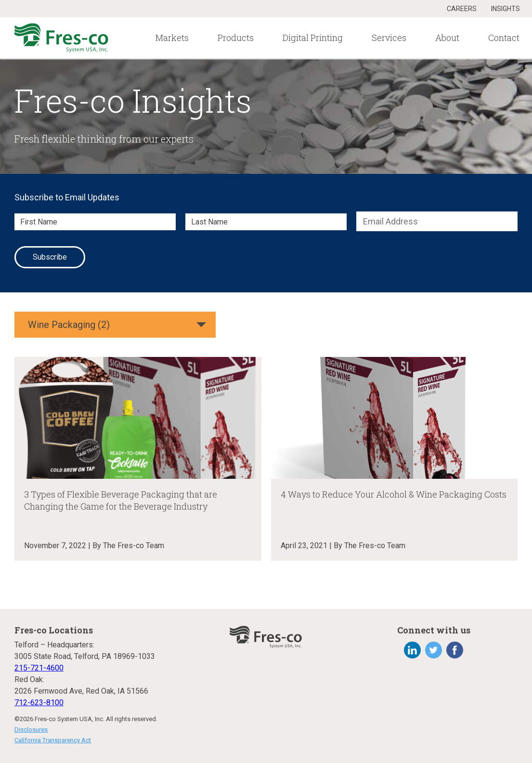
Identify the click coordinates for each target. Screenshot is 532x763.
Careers (462, 9)
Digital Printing (313, 38)
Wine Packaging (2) (69, 325)
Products (236, 38)
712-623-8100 (39, 703)
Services (389, 38)
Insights (506, 9)
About (447, 38)
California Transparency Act (53, 740)
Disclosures (31, 730)
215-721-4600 (39, 668)
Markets (172, 38)
